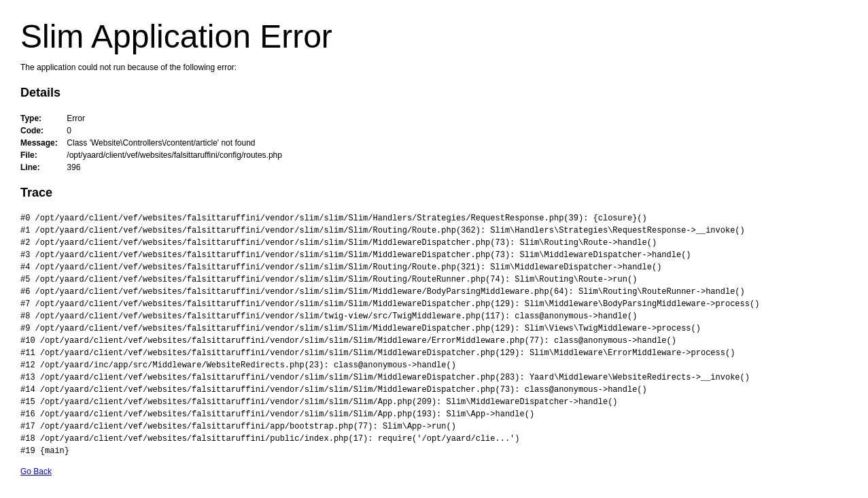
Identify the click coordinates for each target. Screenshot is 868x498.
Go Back (36, 471)
